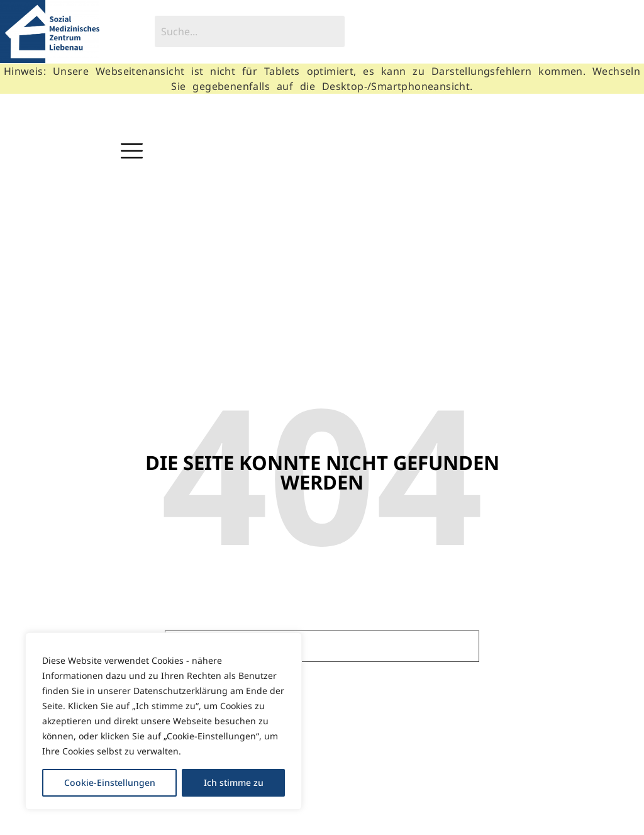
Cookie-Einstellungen (110, 782)
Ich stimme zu (234, 782)
